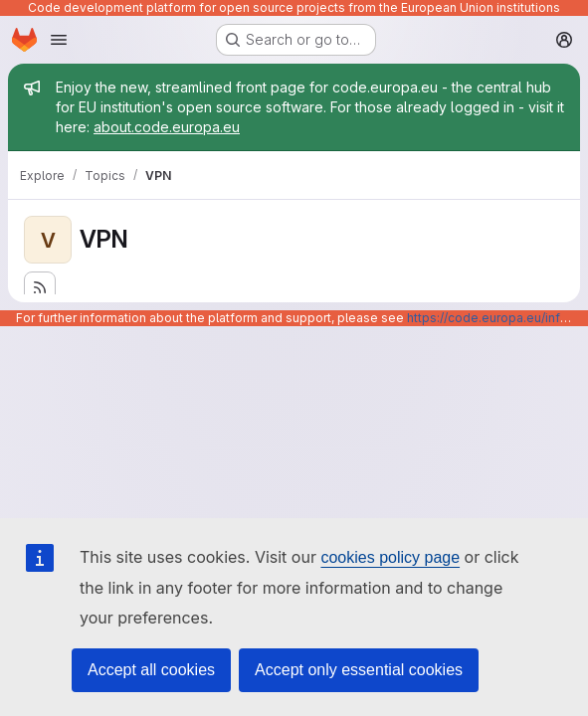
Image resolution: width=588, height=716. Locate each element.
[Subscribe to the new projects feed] (40, 287)
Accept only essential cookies (359, 670)
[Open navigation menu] (59, 40)
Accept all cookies (151, 670)
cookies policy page (390, 557)
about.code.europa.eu (167, 127)
